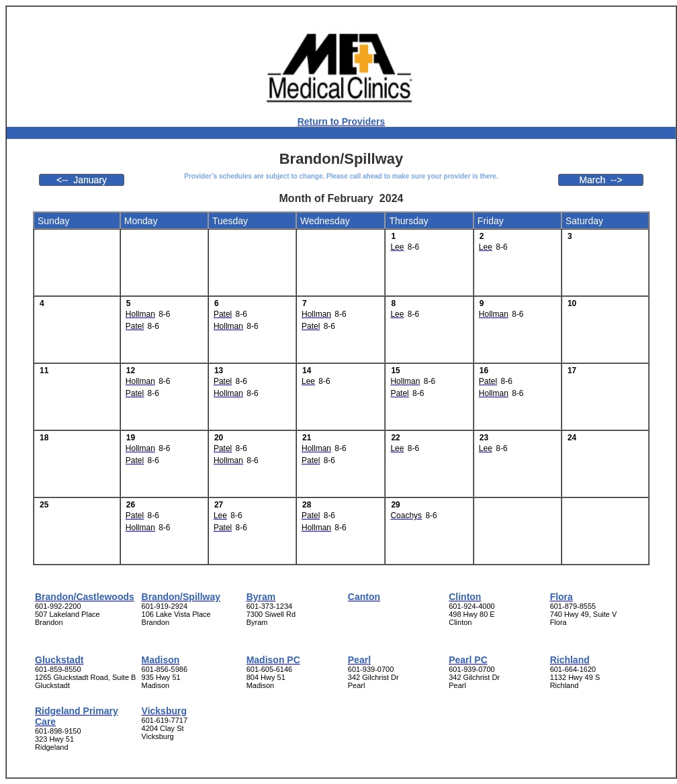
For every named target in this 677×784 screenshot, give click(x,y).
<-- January (82, 180)
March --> (600, 180)
